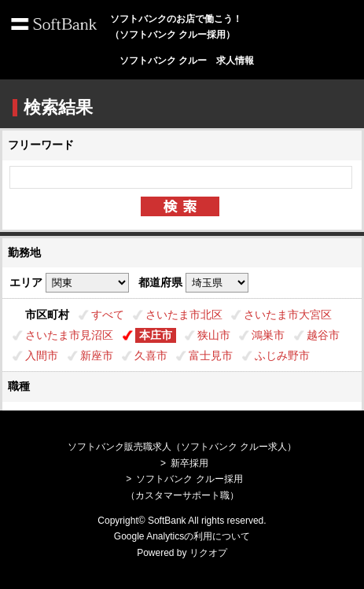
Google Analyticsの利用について (182, 536)
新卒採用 (189, 463)
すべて (108, 315)
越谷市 (323, 335)
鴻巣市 (268, 335)
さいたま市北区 (184, 315)
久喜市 (151, 355)
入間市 (42, 355)
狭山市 (214, 335)
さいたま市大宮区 (288, 315)
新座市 (97, 355)
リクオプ (208, 553)
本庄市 (156, 335)
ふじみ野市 (282, 355)
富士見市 (211, 355)
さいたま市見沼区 (69, 335)
